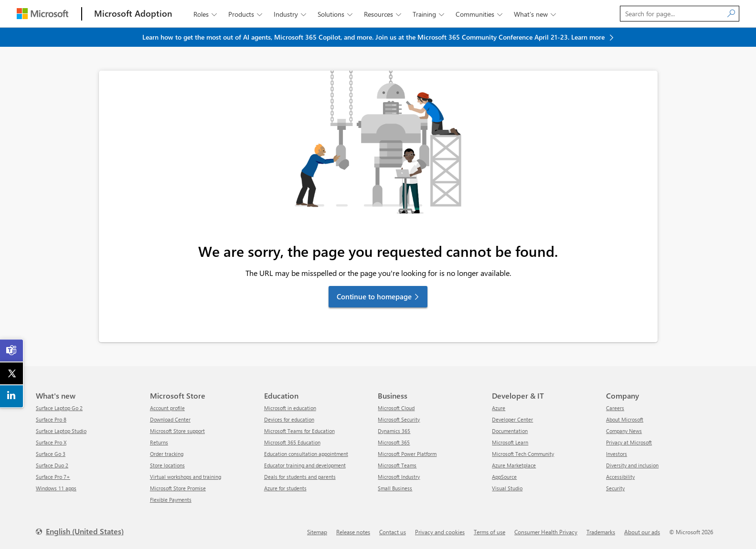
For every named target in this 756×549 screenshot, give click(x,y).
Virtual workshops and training (186, 477)
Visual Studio (507, 488)
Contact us (393, 532)
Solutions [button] (336, 14)
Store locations (167, 465)
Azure (499, 408)
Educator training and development (305, 465)
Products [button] (246, 14)
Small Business (395, 488)
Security (615, 488)
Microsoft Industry (399, 477)
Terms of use (490, 532)
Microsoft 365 (394, 442)
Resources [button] (383, 14)
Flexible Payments (171, 500)
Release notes (353, 532)
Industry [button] (291, 14)
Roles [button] (206, 14)
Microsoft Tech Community (523, 454)
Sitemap (317, 532)
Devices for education (289, 419)
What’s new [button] (536, 14)
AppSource (504, 477)
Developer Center (512, 419)
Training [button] (429, 14)
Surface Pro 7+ (53, 477)
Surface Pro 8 (51, 419)
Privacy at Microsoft (629, 442)
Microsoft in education (290, 408)
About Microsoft (625, 419)
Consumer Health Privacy (546, 532)
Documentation (510, 431)
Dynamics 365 (394, 431)
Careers (615, 408)
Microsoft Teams (397, 465)
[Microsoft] (43, 14)
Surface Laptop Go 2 (59, 408)
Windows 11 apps (56, 488)
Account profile (167, 408)
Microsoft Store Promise (178, 488)
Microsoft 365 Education (292, 442)
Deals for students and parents (300, 477)
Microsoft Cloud (396, 408)
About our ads (642, 532)
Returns (159, 442)
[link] (12, 350)
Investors (617, 454)
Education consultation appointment (306, 454)
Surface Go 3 (51, 454)
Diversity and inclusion (632, 465)
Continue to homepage (374, 296)
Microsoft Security (399, 419)
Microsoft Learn (510, 442)
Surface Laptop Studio (61, 431)
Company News (624, 431)
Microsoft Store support (177, 431)
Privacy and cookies (440, 532)
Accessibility (620, 477)
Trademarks (601, 532)
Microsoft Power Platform (407, 454)
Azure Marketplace (514, 465)
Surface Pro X (51, 442)
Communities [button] (480, 14)
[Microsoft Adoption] (133, 14)
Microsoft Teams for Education (299, 431)
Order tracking (167, 454)
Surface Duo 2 (52, 465)
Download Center (170, 419)
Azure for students (285, 488)
